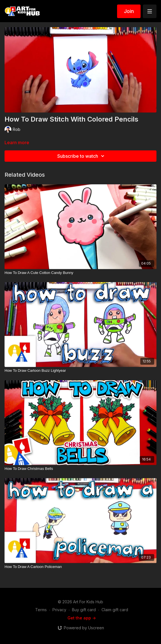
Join (129, 11)
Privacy (59, 610)
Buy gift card (84, 610)
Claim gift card (115, 610)
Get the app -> (82, 618)
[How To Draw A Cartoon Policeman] (80, 567)
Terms (41, 610)
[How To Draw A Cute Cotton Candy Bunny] (80, 273)
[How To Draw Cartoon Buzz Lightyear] (80, 371)
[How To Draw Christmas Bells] (80, 469)
